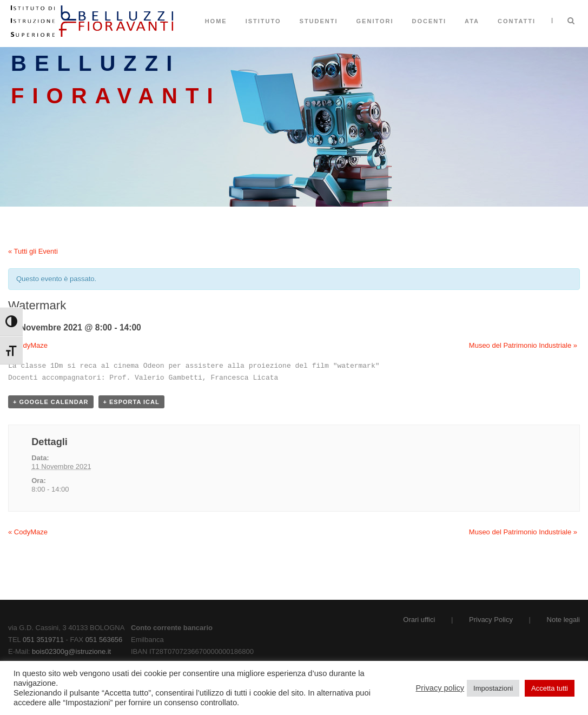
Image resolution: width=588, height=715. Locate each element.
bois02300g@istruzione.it (71, 651)
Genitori (375, 21)
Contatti (517, 21)
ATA (472, 21)
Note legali (563, 620)
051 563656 (104, 640)
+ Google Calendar (51, 402)
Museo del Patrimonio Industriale (523, 345)
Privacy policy (440, 688)
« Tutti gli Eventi (33, 251)
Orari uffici (419, 620)
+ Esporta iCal (131, 402)
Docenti (430, 21)
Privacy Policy (491, 620)
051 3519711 (43, 640)
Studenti (319, 21)
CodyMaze (28, 345)
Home (216, 21)
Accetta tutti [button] (550, 688)
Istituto (263, 21)
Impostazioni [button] (493, 688)
